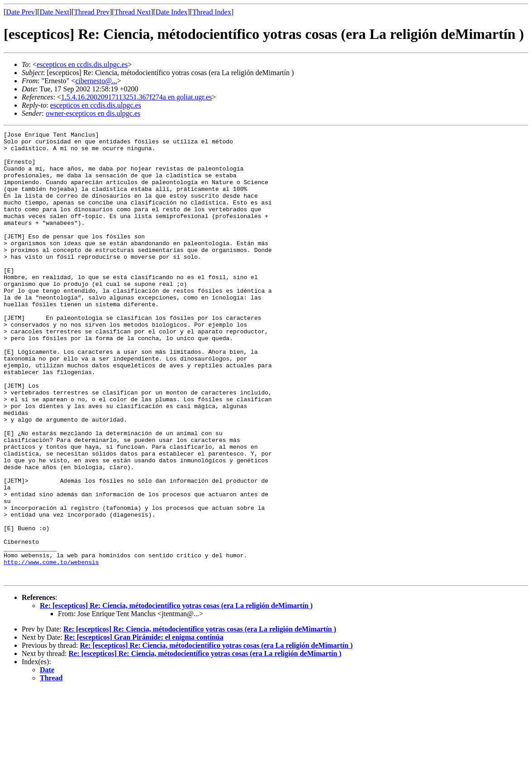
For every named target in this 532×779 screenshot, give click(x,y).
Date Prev (20, 12)
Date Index (172, 12)
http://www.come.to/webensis (51, 649)
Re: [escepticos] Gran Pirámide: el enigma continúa (144, 727)
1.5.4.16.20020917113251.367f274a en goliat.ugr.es (136, 97)
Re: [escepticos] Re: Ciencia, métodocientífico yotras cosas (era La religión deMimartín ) (176, 695)
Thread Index (212, 12)
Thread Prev (92, 12)
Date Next (55, 12)
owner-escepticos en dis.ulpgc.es (93, 113)
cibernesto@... (96, 81)
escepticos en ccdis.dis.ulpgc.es (82, 64)
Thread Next (133, 12)
